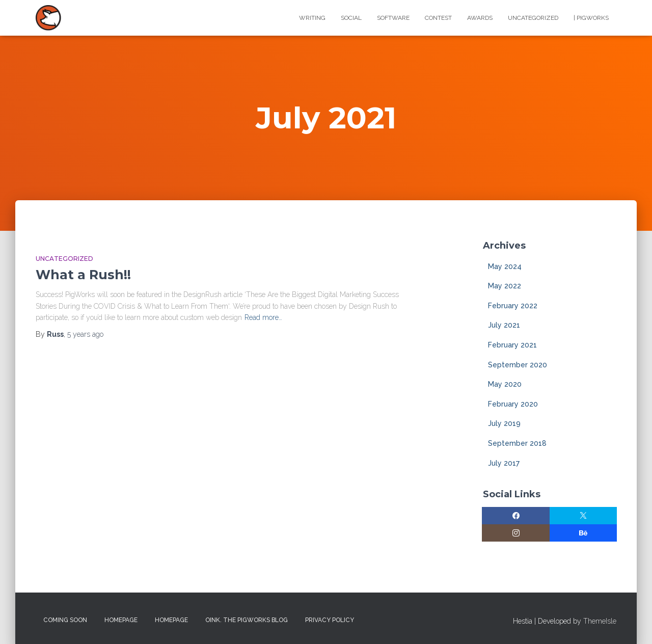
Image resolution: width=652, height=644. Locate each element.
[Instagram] (516, 533)
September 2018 (517, 443)
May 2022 (505, 286)
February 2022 (513, 306)
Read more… (263, 317)
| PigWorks (591, 18)
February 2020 (513, 404)
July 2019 (504, 423)
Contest (438, 18)
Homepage (121, 620)
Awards (480, 18)
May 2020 (505, 384)
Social (351, 18)
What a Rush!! (83, 275)
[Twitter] (583, 516)
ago (85, 334)
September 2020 (518, 365)
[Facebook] (516, 516)
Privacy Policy (330, 620)
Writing (312, 18)
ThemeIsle (600, 621)
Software (393, 18)
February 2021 (512, 345)
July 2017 (504, 463)
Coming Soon (65, 620)
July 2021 (504, 325)
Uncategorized (533, 18)
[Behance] (583, 533)
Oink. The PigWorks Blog (247, 620)
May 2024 (505, 266)
